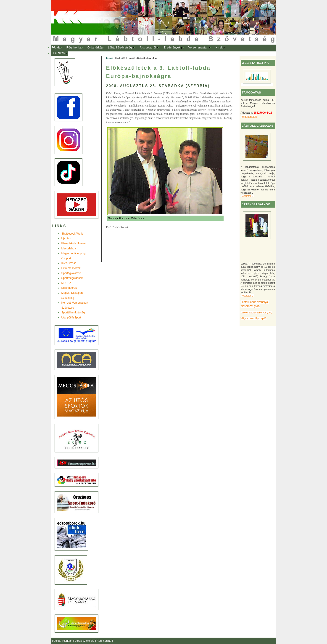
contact (68, 641)
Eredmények (172, 48)
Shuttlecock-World (73, 234)
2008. (125, 58)
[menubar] (142, 50)
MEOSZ (66, 283)
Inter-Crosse (69, 263)
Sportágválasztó (71, 273)
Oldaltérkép (95, 48)
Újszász (66, 238)
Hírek (219, 48)
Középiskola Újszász (74, 243)
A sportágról (148, 48)
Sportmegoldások (72, 278)
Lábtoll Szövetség (120, 48)
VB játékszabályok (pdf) (254, 318)
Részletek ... (247, 196)
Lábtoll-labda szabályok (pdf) (256, 313)
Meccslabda (69, 249)
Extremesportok (71, 268)
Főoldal (56, 48)
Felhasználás (249, 117)
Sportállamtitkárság (73, 313)
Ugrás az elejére (85, 641)
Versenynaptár (198, 48)
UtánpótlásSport (71, 318)
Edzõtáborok (69, 288)
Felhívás (59, 53)
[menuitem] (57, 48)
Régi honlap (75, 48)
